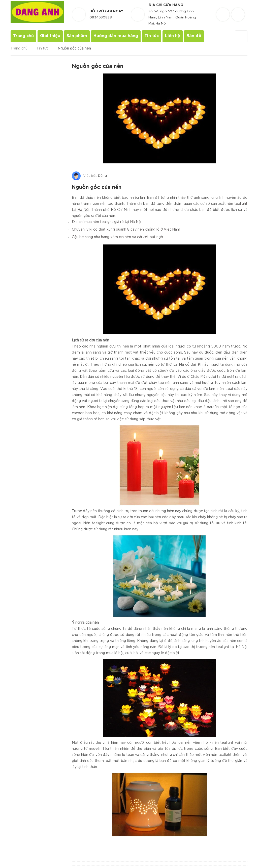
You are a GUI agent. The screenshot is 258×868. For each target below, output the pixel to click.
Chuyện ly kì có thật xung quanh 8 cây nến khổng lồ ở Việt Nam (126, 228)
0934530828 (101, 18)
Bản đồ (194, 36)
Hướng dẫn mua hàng (116, 36)
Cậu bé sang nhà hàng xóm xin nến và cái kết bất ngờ (117, 235)
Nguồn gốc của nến (98, 187)
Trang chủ (23, 36)
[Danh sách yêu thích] (223, 10)
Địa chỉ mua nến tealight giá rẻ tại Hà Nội (107, 220)
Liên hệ (173, 36)
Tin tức (152, 36)
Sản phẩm (77, 36)
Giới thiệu (50, 36)
